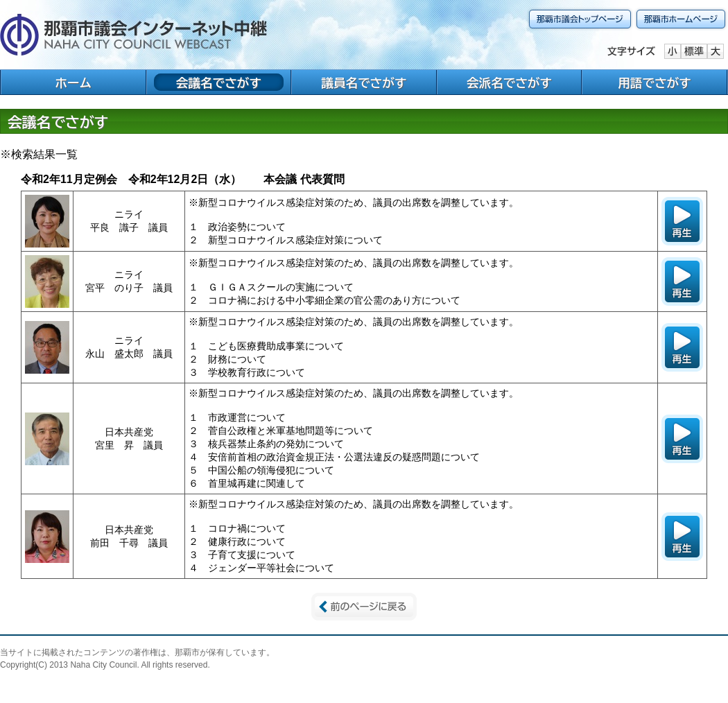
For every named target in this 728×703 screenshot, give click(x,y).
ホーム (73, 83)
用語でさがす (655, 83)
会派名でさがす (509, 83)
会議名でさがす (219, 83)
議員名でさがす (364, 83)
